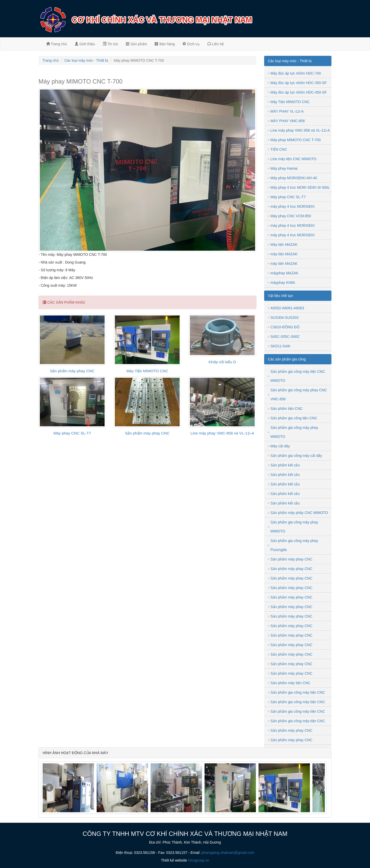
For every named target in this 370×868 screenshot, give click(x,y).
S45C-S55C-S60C (285, 337)
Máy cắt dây (280, 446)
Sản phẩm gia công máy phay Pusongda (294, 545)
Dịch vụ (191, 44)
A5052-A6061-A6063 (287, 308)
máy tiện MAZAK (284, 254)
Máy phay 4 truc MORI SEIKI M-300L (300, 187)
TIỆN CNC (279, 149)
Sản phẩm (136, 44)
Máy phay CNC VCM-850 (291, 216)
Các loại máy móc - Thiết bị (86, 60)
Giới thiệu (85, 44)
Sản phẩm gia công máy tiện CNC (298, 692)
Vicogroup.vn (198, 860)
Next (321, 788)
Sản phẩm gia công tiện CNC (294, 418)
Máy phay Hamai (284, 168)
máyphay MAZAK (285, 273)
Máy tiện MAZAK (284, 245)
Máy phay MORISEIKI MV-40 (294, 178)
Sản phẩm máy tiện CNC (290, 683)
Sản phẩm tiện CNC (287, 409)
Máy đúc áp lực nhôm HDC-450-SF (299, 92)
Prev (49, 788)
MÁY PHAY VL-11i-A (287, 111)
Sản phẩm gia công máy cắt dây (296, 456)
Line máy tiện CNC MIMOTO (294, 159)
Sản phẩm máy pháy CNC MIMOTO (299, 513)
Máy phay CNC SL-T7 (72, 433)
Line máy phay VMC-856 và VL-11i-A (222, 433)
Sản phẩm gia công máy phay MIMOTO (294, 432)
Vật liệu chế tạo (280, 296)
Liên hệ (216, 44)
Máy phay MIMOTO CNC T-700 (296, 140)
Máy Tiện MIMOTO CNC (147, 371)
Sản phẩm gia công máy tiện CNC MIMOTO (298, 376)
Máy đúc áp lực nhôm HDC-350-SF (299, 83)
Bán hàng (165, 44)
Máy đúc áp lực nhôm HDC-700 (296, 73)
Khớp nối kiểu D (222, 362)
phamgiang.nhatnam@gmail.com (228, 853)
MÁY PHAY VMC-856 (288, 121)
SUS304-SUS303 (285, 318)
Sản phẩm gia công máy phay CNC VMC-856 (299, 395)
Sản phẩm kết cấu (285, 465)
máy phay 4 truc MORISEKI (293, 206)
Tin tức (110, 44)
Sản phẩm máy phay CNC (72, 371)
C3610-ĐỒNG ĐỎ (285, 327)
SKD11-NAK (281, 346)
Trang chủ (57, 44)
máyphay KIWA (283, 283)
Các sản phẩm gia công (287, 359)
